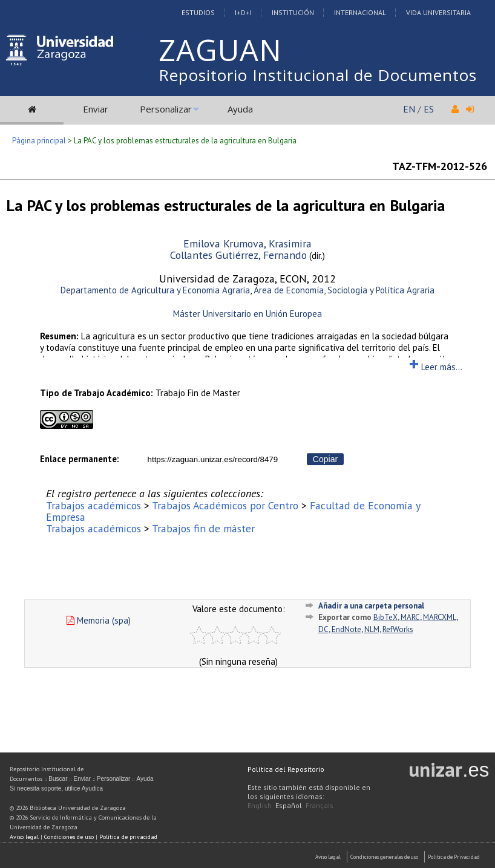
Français (320, 805)
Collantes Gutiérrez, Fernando (238, 255)
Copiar (325, 459)
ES (429, 109)
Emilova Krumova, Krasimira (247, 243)
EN (409, 109)
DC (323, 629)
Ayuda (240, 109)
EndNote (346, 629)
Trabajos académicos (93, 505)
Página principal (39, 141)
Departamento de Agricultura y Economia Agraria (155, 290)
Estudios (198, 12)
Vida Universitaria (438, 12)
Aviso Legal (328, 857)
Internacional (360, 12)
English (260, 805)
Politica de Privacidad (454, 857)
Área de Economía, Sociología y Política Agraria (344, 290)
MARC (410, 617)
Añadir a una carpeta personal (371, 606)
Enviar (96, 109)
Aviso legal (24, 837)
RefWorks (398, 629)
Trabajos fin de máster (203, 528)
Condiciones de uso (69, 837)
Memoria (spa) (99, 620)
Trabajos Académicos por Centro (225, 505)
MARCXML (440, 617)
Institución (293, 12)
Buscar (58, 779)
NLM (372, 629)
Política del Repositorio (286, 769)
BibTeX (385, 617)
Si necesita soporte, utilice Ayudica (56, 788)
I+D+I (243, 12)
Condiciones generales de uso (384, 857)
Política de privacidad (128, 837)
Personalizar (166, 109)
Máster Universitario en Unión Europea (247, 314)
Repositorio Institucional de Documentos (318, 75)
